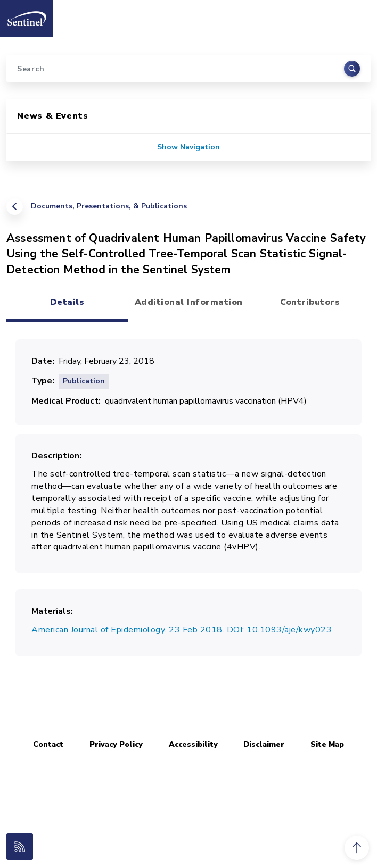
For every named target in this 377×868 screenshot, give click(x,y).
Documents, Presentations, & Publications (109, 206)
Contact (48, 744)
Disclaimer (264, 744)
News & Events (52, 116)
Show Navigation (188, 147)
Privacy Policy (116, 744)
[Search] (188, 69)
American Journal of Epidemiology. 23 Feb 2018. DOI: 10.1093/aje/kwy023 (182, 630)
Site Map (327, 744)
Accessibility (193, 744)
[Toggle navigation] (357, 15)
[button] (357, 848)
